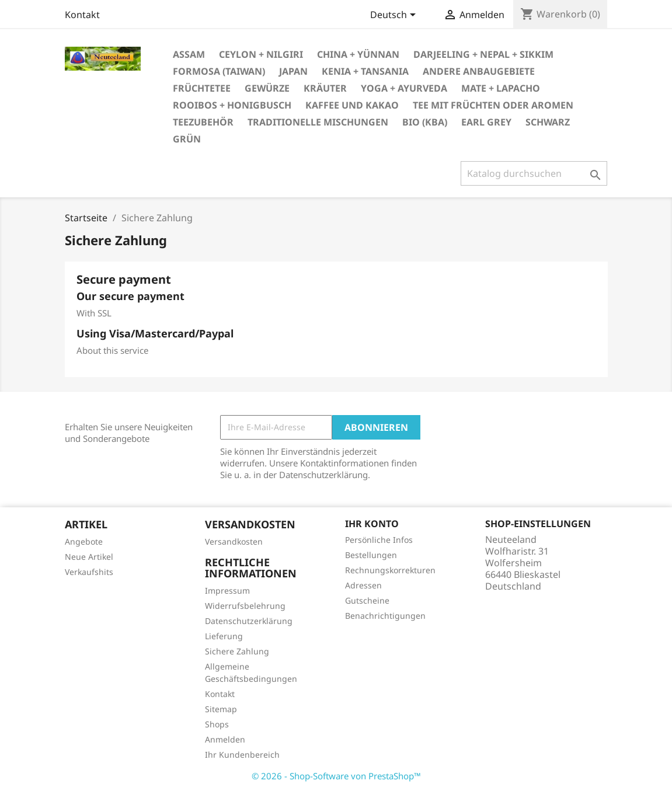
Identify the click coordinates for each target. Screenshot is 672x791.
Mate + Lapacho (501, 88)
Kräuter (325, 88)
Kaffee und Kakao (352, 105)
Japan (293, 71)
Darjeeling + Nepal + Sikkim (483, 54)
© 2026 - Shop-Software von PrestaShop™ (336, 776)
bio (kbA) (425, 122)
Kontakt (82, 15)
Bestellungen (371, 555)
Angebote (84, 541)
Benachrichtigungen (385, 616)
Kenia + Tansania (365, 71)
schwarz (548, 122)
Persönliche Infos (379, 540)
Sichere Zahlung (237, 651)
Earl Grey (486, 122)
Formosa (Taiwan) (219, 71)
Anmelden (225, 739)
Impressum (227, 590)
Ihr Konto (372, 524)
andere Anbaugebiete (479, 71)
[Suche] (534, 173)
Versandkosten (234, 541)
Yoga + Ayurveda (404, 88)
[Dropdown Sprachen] (395, 16)
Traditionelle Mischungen (318, 122)
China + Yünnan (358, 54)
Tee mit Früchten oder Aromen (493, 105)
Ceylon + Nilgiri (261, 54)
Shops (217, 724)
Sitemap (221, 709)
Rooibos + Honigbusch (232, 105)
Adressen (363, 585)
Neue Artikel (89, 557)
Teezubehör (203, 122)
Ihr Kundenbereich (242, 755)
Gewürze (267, 88)
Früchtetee (202, 88)
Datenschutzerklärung (249, 621)
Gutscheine (367, 600)
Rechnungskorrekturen (390, 570)
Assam (189, 54)
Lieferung (224, 636)
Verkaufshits (89, 572)
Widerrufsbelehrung (245, 606)
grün (187, 139)
